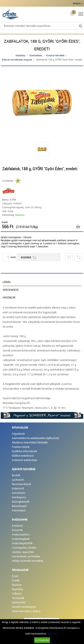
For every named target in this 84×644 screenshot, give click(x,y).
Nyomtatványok (21, 484)
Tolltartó (17, 594)
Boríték (16, 475)
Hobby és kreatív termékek (27, 561)
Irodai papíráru (21, 534)
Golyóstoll (18, 488)
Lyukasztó (18, 480)
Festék (16, 580)
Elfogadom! (42, 640)
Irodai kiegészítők (22, 543)
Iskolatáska (19, 602)
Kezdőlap (21, 55)
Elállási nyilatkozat (23, 456)
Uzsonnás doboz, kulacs (26, 611)
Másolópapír (19, 506)
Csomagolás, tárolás (24, 548)
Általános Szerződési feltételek (30, 442)
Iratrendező (19, 510)
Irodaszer (17, 526)
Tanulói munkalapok (24, 607)
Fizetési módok (21, 447)
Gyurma (17, 585)
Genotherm (19, 493)
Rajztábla (17, 589)
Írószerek (17, 530)
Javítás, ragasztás (23, 552)
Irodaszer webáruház (24, 460)
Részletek (52, 634)
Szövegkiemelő (21, 502)
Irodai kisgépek (21, 539)
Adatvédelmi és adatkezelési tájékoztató (36, 438)
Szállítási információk (24, 451)
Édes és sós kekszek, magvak (17, 60)
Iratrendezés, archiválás (26, 556)
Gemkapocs (19, 497)
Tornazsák (18, 598)
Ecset (15, 576)
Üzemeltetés (36, 55)
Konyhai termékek (55, 55)
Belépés (77, 3)
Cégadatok (18, 434)
